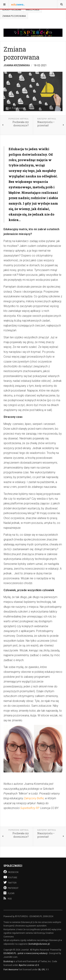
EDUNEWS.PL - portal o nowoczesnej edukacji (26, 953)
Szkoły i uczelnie (12, 10)
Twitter (10, 882)
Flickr (9, 893)
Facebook (11, 872)
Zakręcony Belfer (34, 798)
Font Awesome (11, 970)
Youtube (10, 877)
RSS (8, 898)
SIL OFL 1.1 (43, 970)
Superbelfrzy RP (30, 808)
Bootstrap (8, 961)
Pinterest (11, 888)
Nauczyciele (33, 10)
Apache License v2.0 (29, 965)
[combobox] (62, 4)
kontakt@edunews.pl (39, 944)
